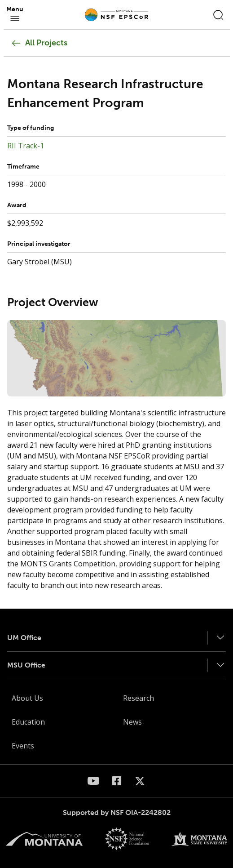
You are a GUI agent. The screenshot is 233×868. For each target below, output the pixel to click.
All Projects (39, 43)
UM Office (24, 638)
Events (23, 746)
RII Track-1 (26, 146)
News (132, 722)
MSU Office (26, 665)
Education (28, 722)
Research (138, 698)
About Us (27, 698)
